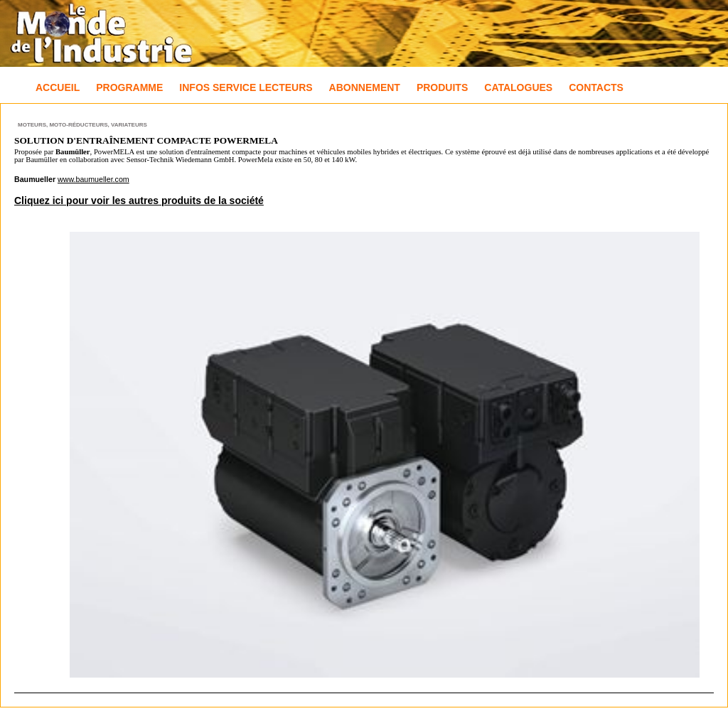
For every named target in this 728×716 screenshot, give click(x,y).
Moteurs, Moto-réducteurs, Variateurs (82, 125)
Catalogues (518, 87)
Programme (129, 87)
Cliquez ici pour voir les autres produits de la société (139, 201)
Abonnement (365, 87)
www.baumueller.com (93, 179)
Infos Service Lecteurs (246, 87)
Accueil (58, 87)
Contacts (596, 87)
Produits (442, 87)
